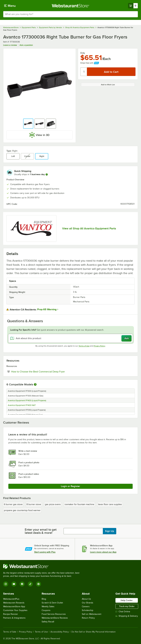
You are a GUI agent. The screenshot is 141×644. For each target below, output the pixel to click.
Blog (44, 599)
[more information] (47, 174)
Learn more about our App (103, 552)
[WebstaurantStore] (43, 566)
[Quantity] (84, 72)
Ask (127, 338)
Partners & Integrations (14, 618)
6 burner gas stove (13, 504)
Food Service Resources (54, 614)
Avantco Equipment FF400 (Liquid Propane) (27, 401)
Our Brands (88, 603)
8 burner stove (34, 504)
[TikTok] (30, 584)
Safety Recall (48, 622)
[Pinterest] (38, 584)
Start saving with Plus (45, 552)
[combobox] (70, 14)
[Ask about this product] (70, 338)
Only (83, 53)
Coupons (46, 610)
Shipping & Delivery (127, 616)
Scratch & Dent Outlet (52, 603)
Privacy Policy (99, 346)
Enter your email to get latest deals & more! (41, 531)
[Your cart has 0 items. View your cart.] (133, 6)
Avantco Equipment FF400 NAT (22, 405)
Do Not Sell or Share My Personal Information (94, 632)
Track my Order (127, 606)
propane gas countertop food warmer (22, 510)
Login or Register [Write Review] (70, 486)
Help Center (127, 600)
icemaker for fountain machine (79, 504)
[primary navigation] (10, 6)
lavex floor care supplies (110, 504)
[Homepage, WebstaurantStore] (71, 6)
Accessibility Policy (60, 632)
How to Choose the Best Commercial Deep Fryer (48, 371)
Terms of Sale (10, 632)
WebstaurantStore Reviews (55, 618)
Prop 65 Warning (47, 309)
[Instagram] (6, 584)
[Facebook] (22, 584)
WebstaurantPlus (11, 599)
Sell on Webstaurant (92, 614)
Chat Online (123, 612)
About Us (86, 599)
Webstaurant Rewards (14, 603)
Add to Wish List (108, 85)
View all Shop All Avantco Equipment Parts (89, 228)
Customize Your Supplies (15, 610)
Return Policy (88, 618)
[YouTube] (14, 584)
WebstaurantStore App (14, 607)
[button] (28, 124)
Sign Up (110, 531)
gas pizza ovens (53, 504)
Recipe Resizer (11, 614)
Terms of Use (84, 346)
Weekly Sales (48, 607)
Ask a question (26, 45)
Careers (86, 607)
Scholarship (88, 610)
